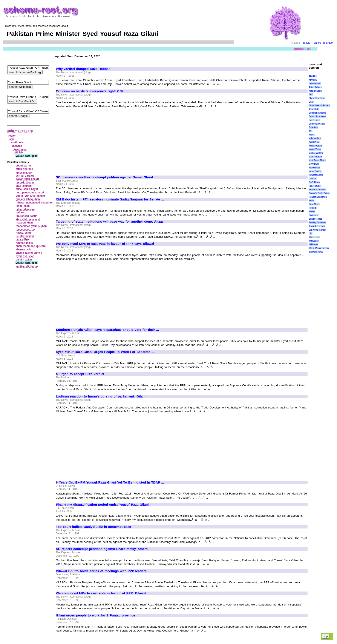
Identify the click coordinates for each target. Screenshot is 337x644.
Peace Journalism (318, 190)
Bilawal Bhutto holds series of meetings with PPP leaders (101, 571)
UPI (311, 233)
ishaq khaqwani (25, 209)
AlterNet (313, 76)
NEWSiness (315, 168)
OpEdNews (314, 182)
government (20, 149)
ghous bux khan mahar (30, 196)
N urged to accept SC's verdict (80, 374)
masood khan (24, 223)
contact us (303, 49)
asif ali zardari (25, 176)
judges (20, 213)
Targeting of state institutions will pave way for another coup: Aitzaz (110, 222)
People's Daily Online (319, 193)
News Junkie (315, 171)
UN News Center (317, 230)
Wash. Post (314, 237)
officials (19, 153)
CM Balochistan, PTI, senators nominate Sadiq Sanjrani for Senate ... (110, 199)
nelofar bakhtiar (26, 236)
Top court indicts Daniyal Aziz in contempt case (93, 527)
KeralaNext (314, 142)
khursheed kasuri (27, 216)
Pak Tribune (315, 186)
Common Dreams (317, 113)
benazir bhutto (25, 182)
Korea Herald (315, 146)
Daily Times (315, 120)
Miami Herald (315, 157)
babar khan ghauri (27, 179)
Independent (315, 138)
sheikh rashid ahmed (29, 253)
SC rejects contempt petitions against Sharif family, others (102, 549)
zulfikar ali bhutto (27, 266)
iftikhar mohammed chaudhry (34, 203)
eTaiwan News (316, 252)
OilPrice (313, 179)
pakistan (17, 146)
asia (12, 139)
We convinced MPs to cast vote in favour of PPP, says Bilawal (105, 244)
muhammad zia (25, 229)
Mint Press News (317, 160)
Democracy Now (317, 124)
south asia (17, 142)
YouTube (328, 43)
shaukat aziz (23, 250)
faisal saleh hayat (27, 189)
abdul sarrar (23, 166)
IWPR (312, 135)
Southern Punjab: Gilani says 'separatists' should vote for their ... (107, 330)
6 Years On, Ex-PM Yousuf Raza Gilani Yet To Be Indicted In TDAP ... (110, 482)
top (326, 636)
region (12, 136)
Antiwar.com (315, 84)
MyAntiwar (314, 164)
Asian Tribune (316, 87)
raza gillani (23, 239)
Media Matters (316, 153)
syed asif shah (25, 256)
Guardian (313, 127)
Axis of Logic (315, 91)
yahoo (318, 43)
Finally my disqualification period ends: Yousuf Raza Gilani (102, 505)
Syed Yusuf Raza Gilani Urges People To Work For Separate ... (105, 352)
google (306, 43)
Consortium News (318, 116)
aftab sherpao (24, 169)
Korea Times (315, 149)
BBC (311, 95)
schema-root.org (20, 131)
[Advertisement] (92, 140)
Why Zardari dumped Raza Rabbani (84, 69)
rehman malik (24, 243)
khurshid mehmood (28, 219)
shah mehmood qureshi (31, 246)
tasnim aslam (24, 260)
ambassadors (24, 172)
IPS (311, 131)
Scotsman (314, 215)
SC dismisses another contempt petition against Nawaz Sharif (104, 177)
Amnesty (313, 80)
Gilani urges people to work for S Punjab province (96, 615)
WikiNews (314, 244)
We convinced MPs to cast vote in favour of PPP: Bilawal (101, 593)
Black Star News (317, 98)
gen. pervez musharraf (30, 193)
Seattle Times (316, 219)
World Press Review (319, 248)
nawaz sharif (24, 233)
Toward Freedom (317, 226)
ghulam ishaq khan (28, 199)
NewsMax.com (316, 175)
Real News (314, 204)
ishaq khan (23, 206)
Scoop (312, 212)
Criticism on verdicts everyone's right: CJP (90, 91)
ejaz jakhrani (24, 186)
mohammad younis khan (31, 226)
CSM (311, 102)
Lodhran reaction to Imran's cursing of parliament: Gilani (101, 396)
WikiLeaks (314, 241)
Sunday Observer (317, 223)
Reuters (313, 208)
